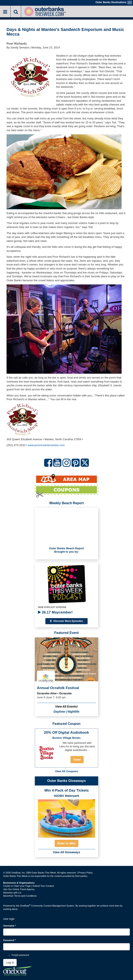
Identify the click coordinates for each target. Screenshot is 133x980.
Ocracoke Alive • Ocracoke (54, 693)
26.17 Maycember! (55, 612)
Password (9, 940)
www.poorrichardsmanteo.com (46, 445)
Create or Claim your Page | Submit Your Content (28, 886)
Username (10, 926)
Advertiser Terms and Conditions (20, 896)
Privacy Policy (85, 873)
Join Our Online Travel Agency (19, 889)
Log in (10, 963)
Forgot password (20, 955)
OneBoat (25, 906)
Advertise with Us (12, 893)
